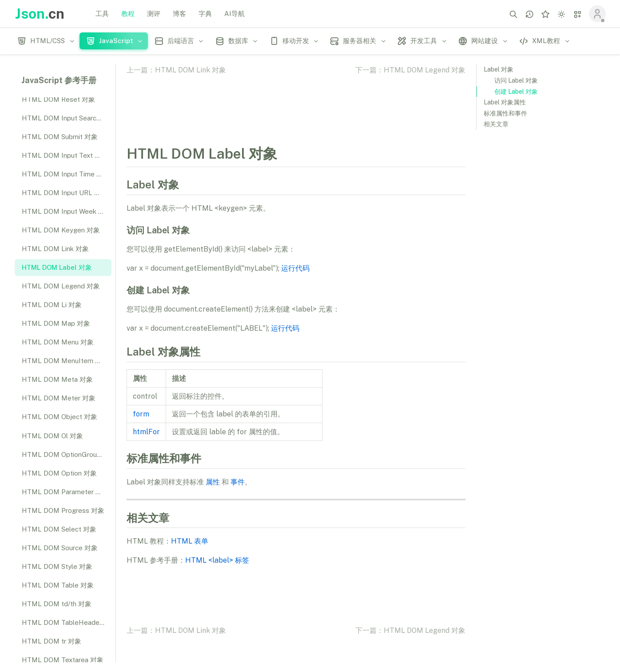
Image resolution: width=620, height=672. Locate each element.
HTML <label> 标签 (217, 560)
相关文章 (496, 124)
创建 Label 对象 (516, 92)
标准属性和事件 (505, 113)
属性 (213, 482)
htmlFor (146, 432)
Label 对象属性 (505, 102)
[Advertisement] (543, 274)
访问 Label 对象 (516, 80)
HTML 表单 (190, 541)
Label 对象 (499, 69)
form (141, 414)
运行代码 (295, 268)
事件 (238, 482)
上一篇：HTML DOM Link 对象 (176, 70)
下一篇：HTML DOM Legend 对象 (410, 70)
